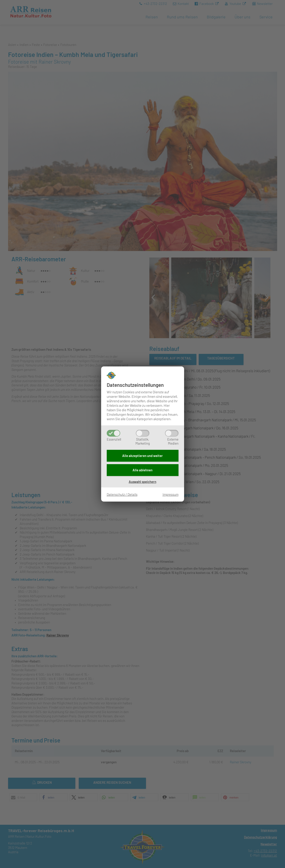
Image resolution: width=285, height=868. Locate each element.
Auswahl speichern (142, 482)
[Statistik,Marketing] (143, 433)
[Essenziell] (113, 433)
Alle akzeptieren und (142, 456)
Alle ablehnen (142, 470)
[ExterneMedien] (172, 433)
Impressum (171, 494)
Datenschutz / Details (122, 494)
